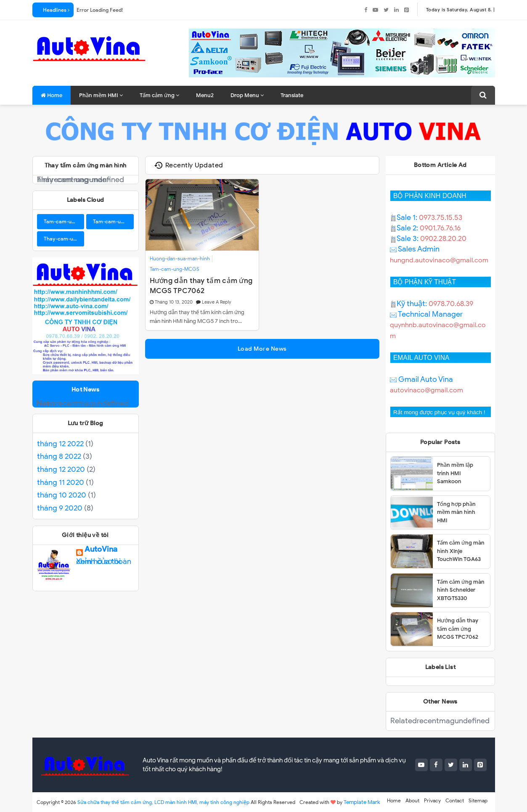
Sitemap (478, 800)
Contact (455, 800)
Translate (292, 95)
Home (52, 95)
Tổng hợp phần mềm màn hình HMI (456, 512)
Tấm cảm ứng (159, 95)
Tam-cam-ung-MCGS (175, 269)
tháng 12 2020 (61, 469)
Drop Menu (247, 95)
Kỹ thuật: (409, 304)
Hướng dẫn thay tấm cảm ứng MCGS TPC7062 (201, 285)
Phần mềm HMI (101, 95)
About (412, 800)
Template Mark (362, 802)
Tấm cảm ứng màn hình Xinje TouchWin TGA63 (461, 551)
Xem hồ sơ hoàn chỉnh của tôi (104, 561)
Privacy (432, 800)
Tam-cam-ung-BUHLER (64, 221)
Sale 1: (404, 217)
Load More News (262, 349)
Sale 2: (405, 228)
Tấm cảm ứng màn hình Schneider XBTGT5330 (461, 590)
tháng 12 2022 (60, 444)
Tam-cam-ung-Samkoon (113, 221)
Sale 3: (405, 238)
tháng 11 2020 (61, 482)
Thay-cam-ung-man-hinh (64, 239)
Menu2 (205, 95)
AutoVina (101, 551)
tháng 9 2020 (60, 508)
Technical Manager (426, 314)
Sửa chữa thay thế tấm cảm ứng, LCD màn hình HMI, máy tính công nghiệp (163, 802)
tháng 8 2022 (59, 456)
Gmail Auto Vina (421, 379)
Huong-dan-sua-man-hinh (180, 258)
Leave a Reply (217, 302)
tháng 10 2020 (62, 495)
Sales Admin (415, 249)
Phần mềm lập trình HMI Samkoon (455, 473)
